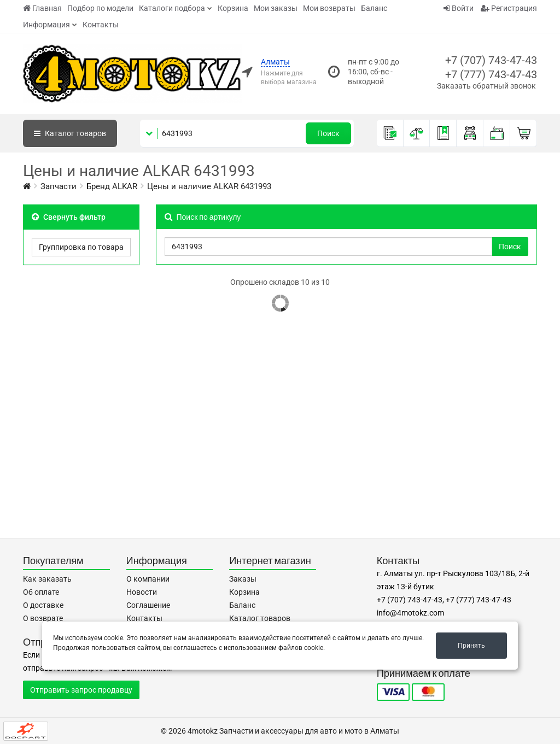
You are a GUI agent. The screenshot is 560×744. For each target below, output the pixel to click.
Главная (42, 8)
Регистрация (509, 8)
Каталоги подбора (172, 8)
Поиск (328, 133)
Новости (142, 592)
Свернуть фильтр (69, 217)
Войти (459, 8)
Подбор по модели (100, 8)
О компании (148, 579)
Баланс (374, 8)
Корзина (233, 8)
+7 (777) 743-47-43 (491, 74)
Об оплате (41, 592)
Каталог (70, 133)
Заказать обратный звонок (486, 86)
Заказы (243, 579)
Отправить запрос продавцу (81, 690)
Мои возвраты (329, 8)
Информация (46, 25)
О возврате (43, 618)
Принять (471, 646)
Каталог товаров (260, 618)
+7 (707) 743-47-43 (491, 60)
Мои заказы (276, 8)
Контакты (101, 25)
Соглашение (148, 605)
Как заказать (47, 579)
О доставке (43, 605)
